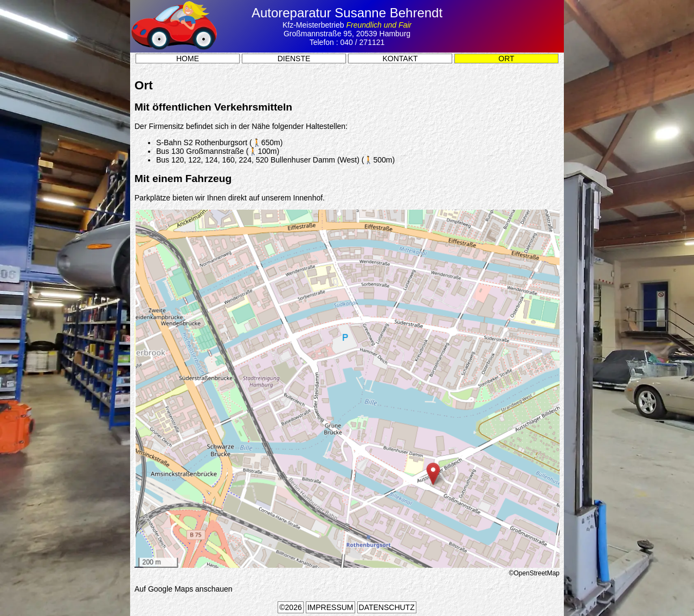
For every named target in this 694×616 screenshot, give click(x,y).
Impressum (330, 607)
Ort (506, 59)
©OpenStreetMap (534, 573)
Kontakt (400, 59)
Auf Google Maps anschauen (184, 589)
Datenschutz (387, 607)
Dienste (294, 59)
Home (188, 59)
